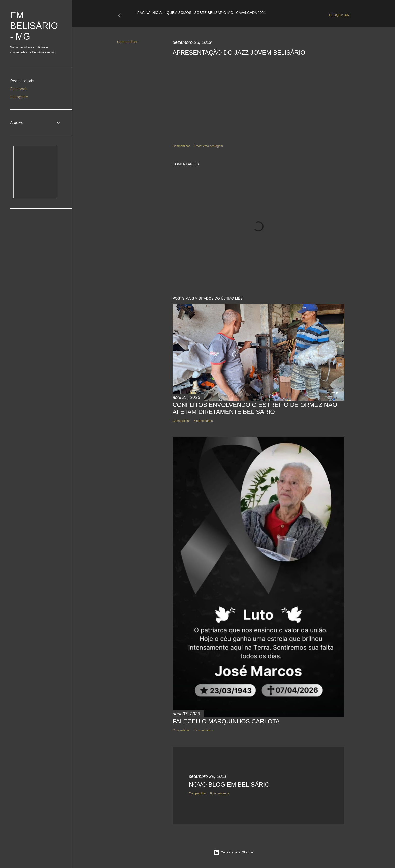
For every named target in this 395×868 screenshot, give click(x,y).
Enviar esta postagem (208, 146)
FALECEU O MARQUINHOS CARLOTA (226, 721)
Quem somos (177, 13)
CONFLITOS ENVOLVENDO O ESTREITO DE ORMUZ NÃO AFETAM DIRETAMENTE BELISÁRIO (255, 408)
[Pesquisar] (339, 15)
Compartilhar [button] (127, 42)
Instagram (19, 97)
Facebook (19, 89)
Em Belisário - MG (34, 26)
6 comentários (220, 793)
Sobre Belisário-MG (212, 13)
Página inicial (149, 13)
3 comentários (203, 730)
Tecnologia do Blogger (233, 852)
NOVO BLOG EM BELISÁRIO (229, 785)
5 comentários (203, 421)
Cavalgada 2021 (249, 13)
